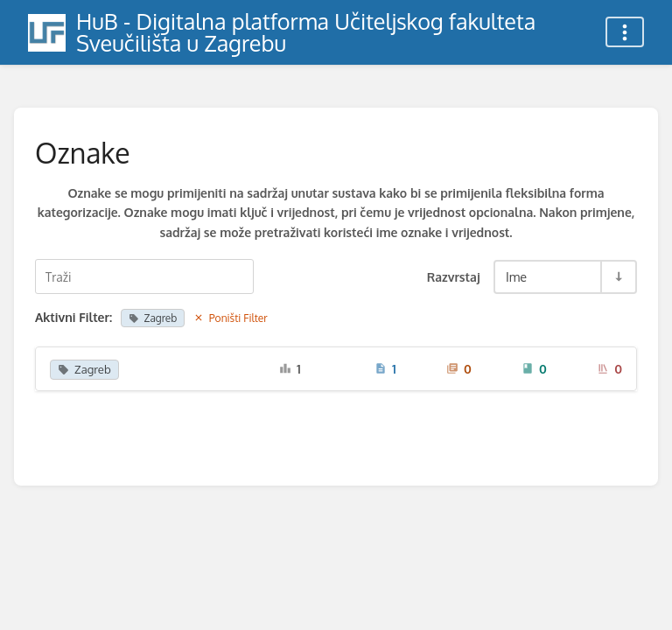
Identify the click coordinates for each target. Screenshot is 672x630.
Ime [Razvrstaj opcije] (516, 276)
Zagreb (153, 318)
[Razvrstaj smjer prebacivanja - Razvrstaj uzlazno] (618, 277)
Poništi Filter (231, 318)
